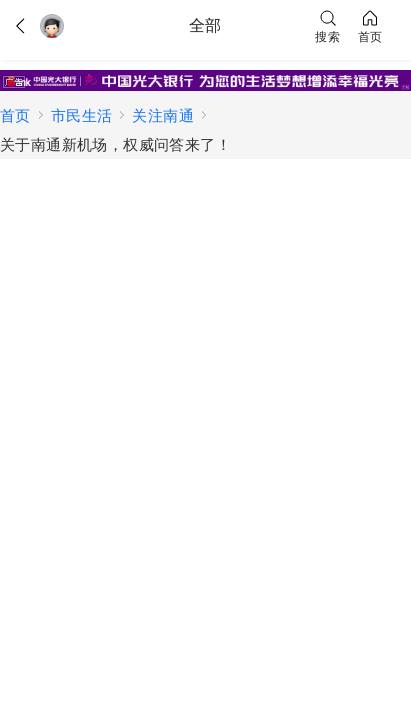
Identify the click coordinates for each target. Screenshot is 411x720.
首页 (15, 115)
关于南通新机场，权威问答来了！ (115, 144)
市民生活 (82, 115)
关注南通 (163, 115)
